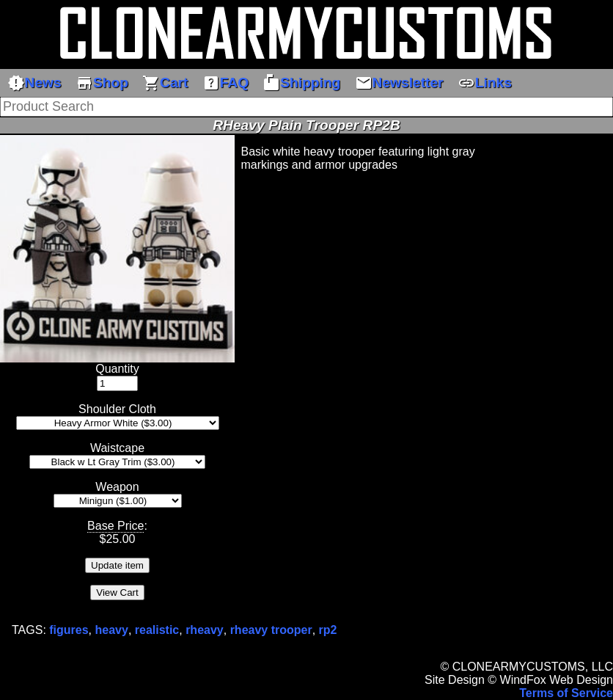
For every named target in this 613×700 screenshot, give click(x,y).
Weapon (117, 487)
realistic (157, 630)
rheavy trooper (271, 630)
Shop (102, 83)
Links (485, 83)
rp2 (328, 630)
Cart (165, 83)
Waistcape (117, 448)
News (34, 83)
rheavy (205, 630)
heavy (112, 630)
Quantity (117, 369)
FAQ (225, 83)
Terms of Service (566, 693)
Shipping (301, 83)
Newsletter (399, 83)
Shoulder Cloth (117, 409)
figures (69, 630)
